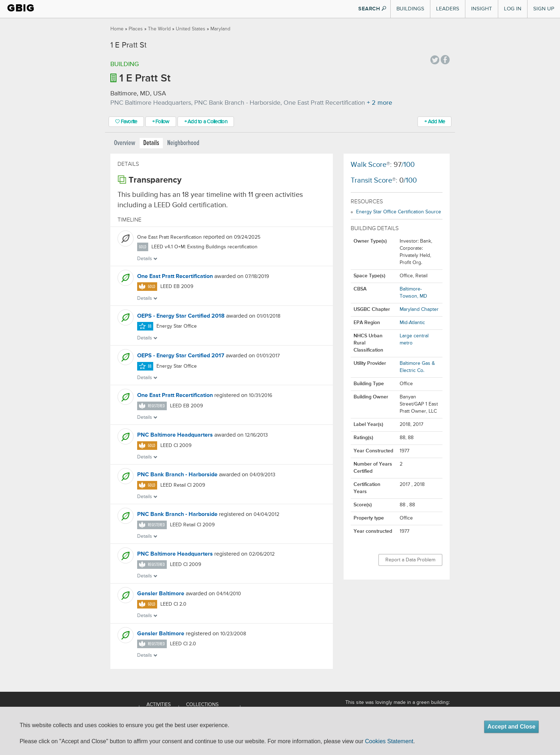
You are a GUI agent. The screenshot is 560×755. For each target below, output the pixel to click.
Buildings (410, 9)
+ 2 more (379, 103)
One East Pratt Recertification (175, 277)
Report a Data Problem (410, 560)
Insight (482, 9)
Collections (202, 705)
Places (136, 29)
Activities (159, 705)
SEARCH (372, 9)
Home (117, 29)
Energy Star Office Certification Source (399, 212)
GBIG (21, 8)
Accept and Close (511, 727)
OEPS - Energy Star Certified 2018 (181, 316)
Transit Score (371, 181)
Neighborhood (183, 143)
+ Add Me (434, 122)
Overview (125, 143)
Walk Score (369, 165)
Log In (513, 9)
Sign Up (544, 9)
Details (151, 143)
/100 (404, 165)
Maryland (220, 29)
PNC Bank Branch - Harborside (177, 475)
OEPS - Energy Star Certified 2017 (181, 356)
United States (191, 29)
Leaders (448, 9)
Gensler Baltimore (161, 594)
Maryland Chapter (419, 309)
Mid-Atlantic (412, 323)
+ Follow (161, 122)
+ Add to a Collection (206, 122)
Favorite (126, 122)
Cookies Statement (389, 741)
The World (159, 29)
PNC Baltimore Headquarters (175, 435)
